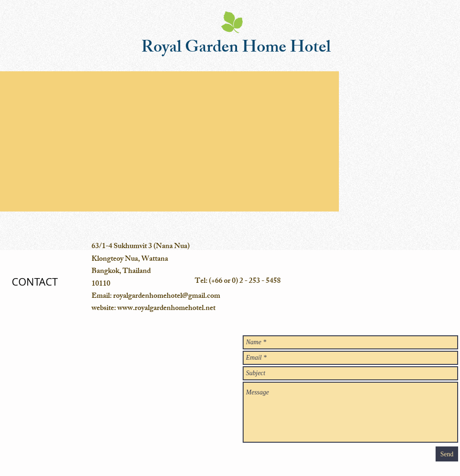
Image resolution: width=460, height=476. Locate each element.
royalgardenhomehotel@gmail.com (167, 297)
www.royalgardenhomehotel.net (166, 309)
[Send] (447, 454)
